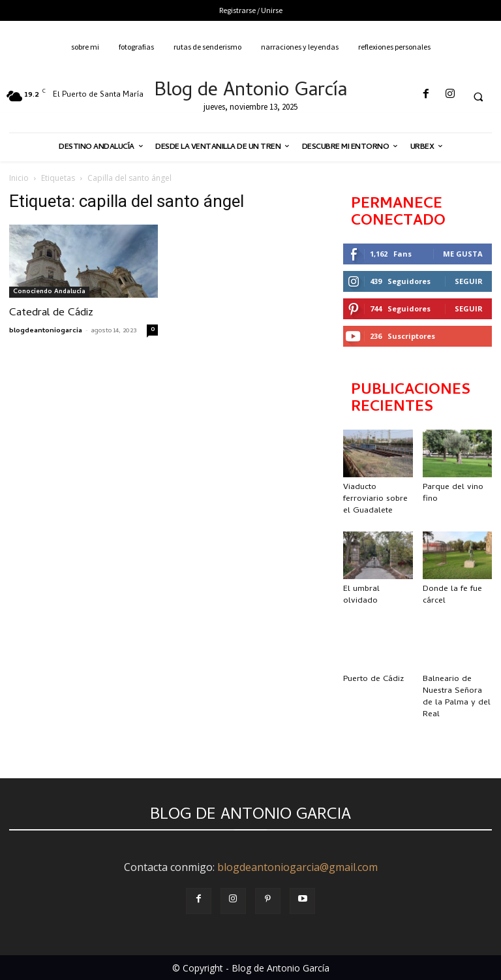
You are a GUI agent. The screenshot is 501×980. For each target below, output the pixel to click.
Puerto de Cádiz (373, 679)
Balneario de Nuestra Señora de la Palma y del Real (457, 697)
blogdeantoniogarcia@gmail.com (297, 867)
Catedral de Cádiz (51, 313)
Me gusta (463, 254)
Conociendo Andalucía (49, 292)
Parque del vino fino (453, 493)
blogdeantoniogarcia (46, 331)
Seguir (469, 281)
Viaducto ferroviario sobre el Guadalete (375, 499)
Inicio (19, 178)
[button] (478, 97)
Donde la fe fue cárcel (452, 595)
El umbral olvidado (361, 595)
